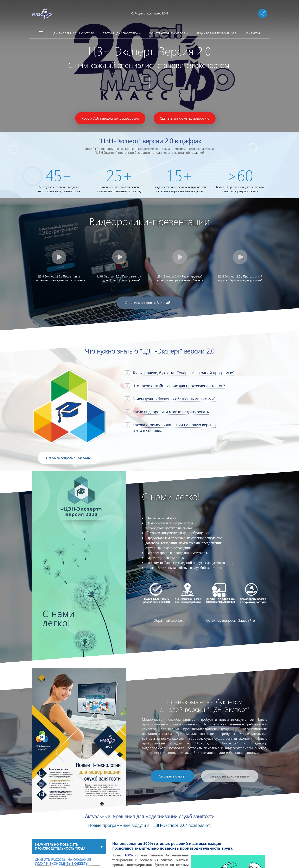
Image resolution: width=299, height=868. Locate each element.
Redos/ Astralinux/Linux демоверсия (110, 118)
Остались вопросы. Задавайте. (149, 303)
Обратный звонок (168, 620)
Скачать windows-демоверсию (185, 118)
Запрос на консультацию (230, 776)
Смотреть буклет (172, 776)
